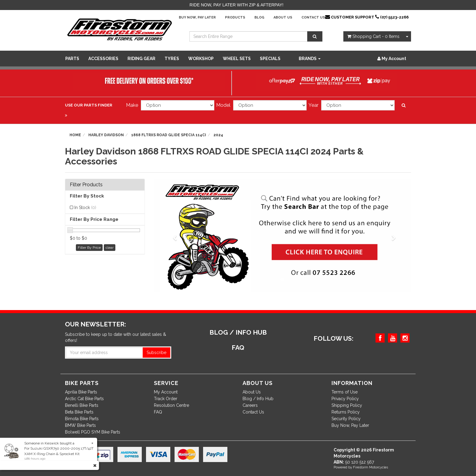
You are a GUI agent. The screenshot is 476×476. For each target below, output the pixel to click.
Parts (72, 59)
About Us (283, 17)
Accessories (103, 59)
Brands (310, 59)
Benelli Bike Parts (82, 405)
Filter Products (86, 185)
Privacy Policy (345, 399)
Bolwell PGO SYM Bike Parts (93, 432)
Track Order (166, 399)
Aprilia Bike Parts (81, 392)
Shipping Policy (347, 405)
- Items (373, 36)
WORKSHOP (201, 59)
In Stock (85, 208)
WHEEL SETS (237, 59)
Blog (259, 17)
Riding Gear (141, 59)
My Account (166, 392)
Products (235, 17)
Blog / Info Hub (258, 399)
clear (110, 248)
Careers (250, 405)
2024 (218, 135)
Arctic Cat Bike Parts (84, 399)
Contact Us (313, 17)
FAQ (158, 412)
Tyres (172, 59)
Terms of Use (345, 392)
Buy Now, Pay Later (197, 17)
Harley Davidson (106, 135)
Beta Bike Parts (79, 412)
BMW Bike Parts (80, 425)
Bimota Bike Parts (82, 419)
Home (75, 135)
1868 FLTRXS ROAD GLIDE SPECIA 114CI (169, 135)
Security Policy (346, 419)
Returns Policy (346, 412)
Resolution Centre (172, 405)
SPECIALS (270, 59)
